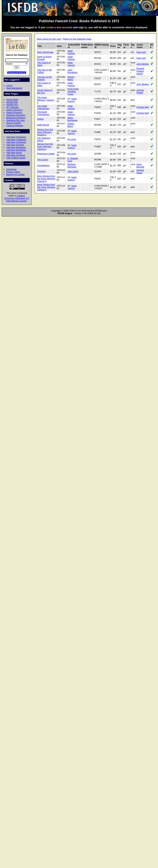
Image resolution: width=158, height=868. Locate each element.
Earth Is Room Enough (44, 58)
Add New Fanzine (15, 145)
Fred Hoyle (73, 89)
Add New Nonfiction (16, 150)
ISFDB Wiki (12, 102)
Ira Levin (72, 139)
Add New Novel (14, 153)
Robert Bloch (71, 125)
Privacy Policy (13, 172)
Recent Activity (14, 123)
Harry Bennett (140, 166)
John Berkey (143, 64)
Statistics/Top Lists (16, 120)
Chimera (41, 171)
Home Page (12, 99)
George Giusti (140, 171)
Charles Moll (143, 107)
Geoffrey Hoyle (72, 93)
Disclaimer (11, 169)
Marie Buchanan (72, 119)
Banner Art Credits (15, 174)
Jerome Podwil (140, 91)
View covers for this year (49, 39)
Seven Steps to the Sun (45, 91)
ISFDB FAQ (12, 105)
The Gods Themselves (43, 107)
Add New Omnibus (16, 155)
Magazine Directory (16, 118)
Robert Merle (71, 78)
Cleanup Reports (15, 126)
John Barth (73, 171)
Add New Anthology (16, 137)
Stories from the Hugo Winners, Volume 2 (45, 132)
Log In (9, 85)
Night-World (43, 125)
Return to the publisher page (77, 39)
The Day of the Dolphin (44, 78)
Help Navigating (14, 88)
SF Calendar (13, 107)
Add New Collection (16, 142)
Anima (40, 119)
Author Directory (14, 110)
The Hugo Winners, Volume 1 (46, 100)
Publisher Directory (16, 115)
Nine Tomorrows (45, 52)
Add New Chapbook (16, 140)
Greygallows (43, 165)
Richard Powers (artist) (140, 71)
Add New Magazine (16, 147)
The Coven (43, 160)
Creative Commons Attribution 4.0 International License (17, 198)
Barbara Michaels (72, 166)
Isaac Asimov (71, 52)
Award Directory (14, 113)
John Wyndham (72, 71)
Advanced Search (17, 73)
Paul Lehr (141, 52)
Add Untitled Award (16, 158)
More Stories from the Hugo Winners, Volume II (46, 179)
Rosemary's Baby (46, 154)
